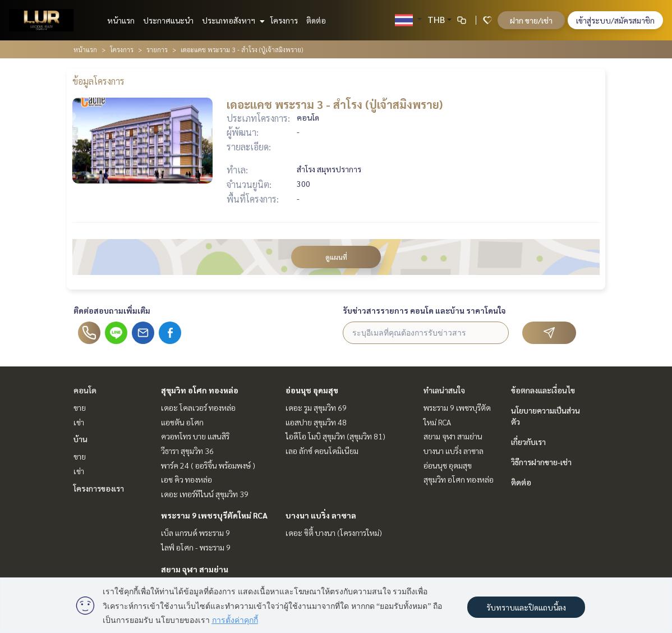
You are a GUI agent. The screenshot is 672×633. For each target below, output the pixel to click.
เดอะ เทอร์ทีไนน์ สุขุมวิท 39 (205, 494)
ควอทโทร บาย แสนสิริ (195, 436)
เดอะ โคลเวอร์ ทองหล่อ (198, 407)
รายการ (157, 49)
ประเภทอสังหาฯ (232, 20)
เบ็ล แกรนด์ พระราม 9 (195, 533)
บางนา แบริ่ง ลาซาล (321, 515)
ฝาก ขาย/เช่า (531, 20)
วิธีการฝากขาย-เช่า (541, 462)
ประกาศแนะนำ (168, 20)
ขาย (80, 407)
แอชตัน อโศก (182, 422)
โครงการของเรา (99, 488)
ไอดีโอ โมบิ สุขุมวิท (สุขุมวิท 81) (335, 436)
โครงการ (284, 20)
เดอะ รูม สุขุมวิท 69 (316, 407)
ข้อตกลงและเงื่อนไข (543, 390)
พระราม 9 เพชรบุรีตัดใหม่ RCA (214, 515)
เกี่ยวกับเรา (528, 442)
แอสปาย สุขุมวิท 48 (316, 422)
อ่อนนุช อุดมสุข (312, 390)
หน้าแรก (121, 20)
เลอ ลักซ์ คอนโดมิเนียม (322, 451)
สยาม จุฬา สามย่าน (195, 569)
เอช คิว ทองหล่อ (187, 479)
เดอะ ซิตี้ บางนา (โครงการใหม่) (334, 533)
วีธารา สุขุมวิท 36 (187, 451)
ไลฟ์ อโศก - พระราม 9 (196, 547)
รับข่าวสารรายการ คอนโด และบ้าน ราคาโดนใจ (424, 310)
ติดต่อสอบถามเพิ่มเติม (112, 310)
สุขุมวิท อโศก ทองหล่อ (200, 390)
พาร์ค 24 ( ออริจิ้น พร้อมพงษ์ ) (208, 465)
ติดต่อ (316, 20)
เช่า (79, 422)
